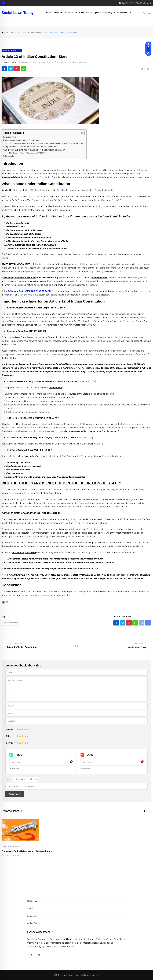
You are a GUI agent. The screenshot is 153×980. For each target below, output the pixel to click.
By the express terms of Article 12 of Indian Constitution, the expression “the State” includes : (47, 143)
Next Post (139, 644)
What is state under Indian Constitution (22, 140)
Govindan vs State (137, 647)
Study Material (123, 13)
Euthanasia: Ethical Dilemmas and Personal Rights (27, 851)
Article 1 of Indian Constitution (22, 647)
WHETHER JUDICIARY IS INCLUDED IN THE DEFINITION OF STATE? (35, 150)
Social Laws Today (18, 13)
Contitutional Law (10, 846)
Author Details (34, 923)
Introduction (10, 137)
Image (8, 779)
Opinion (97, 13)
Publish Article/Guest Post (64, 13)
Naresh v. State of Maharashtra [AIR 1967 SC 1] (30, 153)
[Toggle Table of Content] (81, 133)
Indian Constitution (42, 177)
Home (49, 13)
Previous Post (16, 644)
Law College (108, 13)
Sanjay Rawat (10, 62)
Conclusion (10, 156)
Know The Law (86, 13)
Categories (32, 916)
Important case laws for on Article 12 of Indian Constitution (31, 147)
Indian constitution (11, 623)
